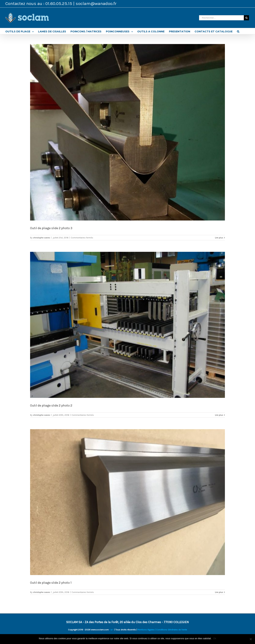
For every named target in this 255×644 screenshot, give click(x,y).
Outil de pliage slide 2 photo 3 (51, 228)
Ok (215, 638)
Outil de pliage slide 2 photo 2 (51, 405)
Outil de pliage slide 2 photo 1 (51, 583)
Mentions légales (146, 630)
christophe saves (42, 238)
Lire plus (219, 238)
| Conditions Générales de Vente (171, 630)
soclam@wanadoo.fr (96, 3)
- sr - (111, 630)
